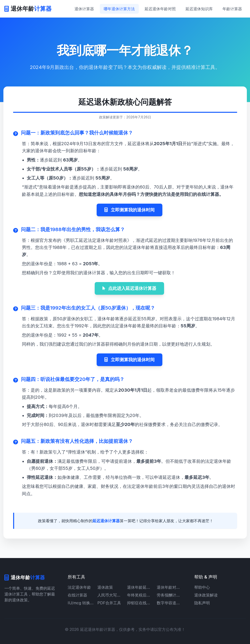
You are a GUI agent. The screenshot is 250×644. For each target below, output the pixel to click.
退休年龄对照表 (170, 587)
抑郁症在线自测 (140, 603)
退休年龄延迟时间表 (140, 587)
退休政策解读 (206, 595)
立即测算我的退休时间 (130, 210)
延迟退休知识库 (199, 9)
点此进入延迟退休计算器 (129, 288)
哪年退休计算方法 (119, 9)
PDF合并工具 (109, 603)
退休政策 (105, 587)
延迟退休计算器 (106, 521)
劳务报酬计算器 (170, 595)
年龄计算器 (232, 9)
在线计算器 (77, 595)
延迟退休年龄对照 (160, 9)
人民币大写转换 (110, 595)
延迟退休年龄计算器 (98, 629)
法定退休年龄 (79, 587)
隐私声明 (202, 603)
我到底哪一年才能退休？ (125, 50)
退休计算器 (84, 9)
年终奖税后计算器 (140, 595)
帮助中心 (202, 587)
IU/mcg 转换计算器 (81, 603)
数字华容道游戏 (170, 603)
